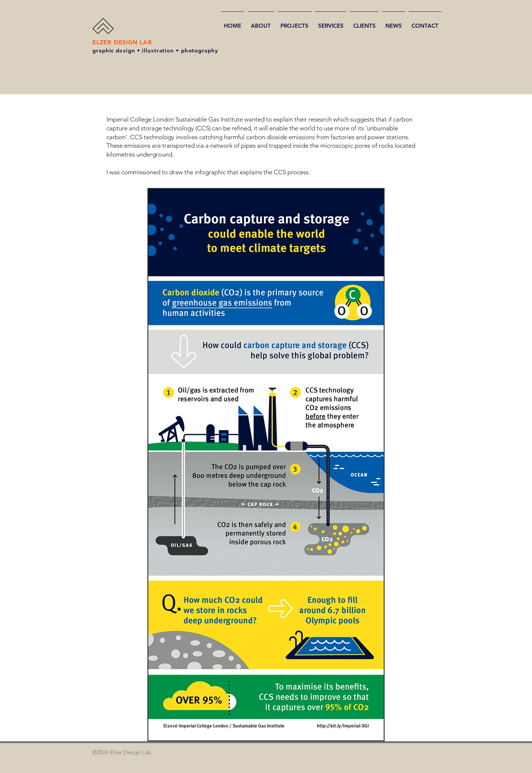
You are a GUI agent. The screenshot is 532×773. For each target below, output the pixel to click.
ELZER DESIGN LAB (122, 42)
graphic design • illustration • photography (155, 50)
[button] (294, 23)
